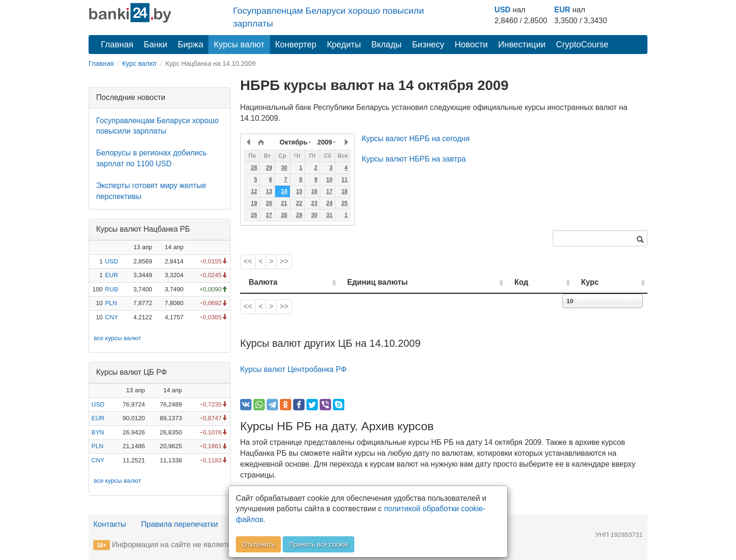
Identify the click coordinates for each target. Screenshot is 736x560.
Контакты (110, 524)
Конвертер (296, 45)
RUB (112, 289)
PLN (111, 303)
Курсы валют (239, 45)
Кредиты (344, 45)
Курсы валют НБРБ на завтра (414, 159)
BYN (98, 432)
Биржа (190, 45)
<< (248, 261)
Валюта (263, 282)
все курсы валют (117, 338)
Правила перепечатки (180, 524)
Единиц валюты (377, 282)
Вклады (386, 45)
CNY (112, 317)
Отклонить (258, 544)
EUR (562, 10)
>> (284, 261)
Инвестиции (522, 45)
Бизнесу (428, 45)
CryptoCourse (582, 45)
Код (521, 282)
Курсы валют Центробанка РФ (293, 369)
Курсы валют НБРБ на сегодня (416, 139)
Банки (156, 45)
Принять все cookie (319, 544)
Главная (117, 45)
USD (503, 10)
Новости (471, 45)
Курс (590, 282)
